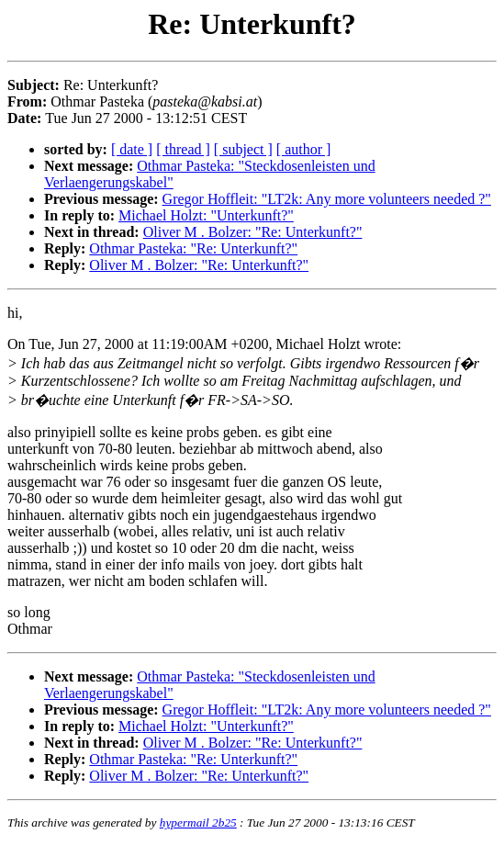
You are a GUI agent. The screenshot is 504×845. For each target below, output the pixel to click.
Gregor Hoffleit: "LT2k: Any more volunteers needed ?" (327, 199)
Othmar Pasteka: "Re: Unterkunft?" (193, 248)
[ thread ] (183, 149)
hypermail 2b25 (198, 822)
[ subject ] (243, 149)
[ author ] (304, 149)
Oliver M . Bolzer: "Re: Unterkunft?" (253, 232)
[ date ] (132, 149)
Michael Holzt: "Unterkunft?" (206, 215)
